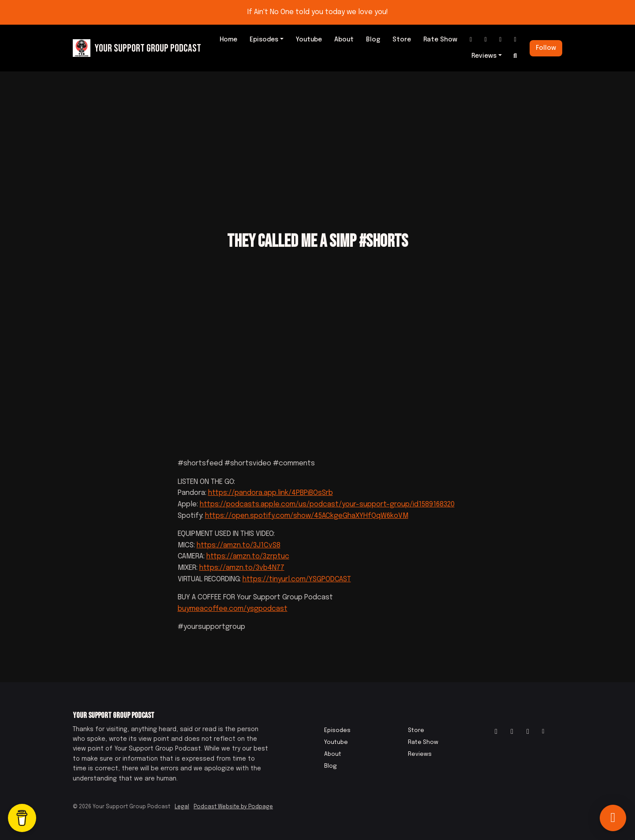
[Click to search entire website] (515, 56)
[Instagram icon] (496, 732)
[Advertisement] (317, 138)
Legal (182, 807)
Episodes (264, 40)
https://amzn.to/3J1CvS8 (239, 545)
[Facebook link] (486, 40)
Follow (546, 48)
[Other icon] (544, 732)
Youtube (309, 40)
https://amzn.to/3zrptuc (248, 556)
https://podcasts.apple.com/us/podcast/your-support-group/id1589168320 (327, 504)
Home (228, 40)
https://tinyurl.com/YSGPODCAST (297, 579)
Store (402, 40)
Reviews (484, 56)
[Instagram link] (471, 40)
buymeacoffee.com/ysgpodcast (233, 609)
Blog (373, 40)
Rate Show (440, 40)
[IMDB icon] (528, 732)
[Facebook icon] (512, 732)
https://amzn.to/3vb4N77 (242, 568)
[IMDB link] (501, 40)
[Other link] (515, 40)
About (344, 40)
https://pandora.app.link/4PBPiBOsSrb (271, 493)
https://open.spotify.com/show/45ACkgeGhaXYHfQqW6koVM (307, 516)
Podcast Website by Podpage (233, 807)
